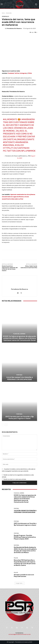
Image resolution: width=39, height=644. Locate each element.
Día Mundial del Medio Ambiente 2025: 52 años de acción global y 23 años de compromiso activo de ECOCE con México (25, 550)
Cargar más (19, 583)
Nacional (16, 545)
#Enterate (9, 142)
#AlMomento (10, 119)
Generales (9, 13)
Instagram (23, 73)
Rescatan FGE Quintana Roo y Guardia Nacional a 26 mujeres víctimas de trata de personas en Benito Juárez (25, 563)
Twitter (17, 73)
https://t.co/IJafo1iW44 (16, 148)
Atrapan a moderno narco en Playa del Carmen (24, 576)
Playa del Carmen (19, 334)
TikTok (30, 73)
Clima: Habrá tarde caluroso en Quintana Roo (29, 267)
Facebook (11, 73)
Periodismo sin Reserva (14, 28)
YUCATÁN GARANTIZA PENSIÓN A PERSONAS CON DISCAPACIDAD (20, 378)
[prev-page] (3, 425)
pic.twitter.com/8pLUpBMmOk (19, 151)
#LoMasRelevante (24, 139)
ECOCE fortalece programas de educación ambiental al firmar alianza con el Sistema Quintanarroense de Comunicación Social (19, 338)
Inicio (3, 13)
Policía (16, 558)
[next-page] (6, 425)
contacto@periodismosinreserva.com (20, 634)
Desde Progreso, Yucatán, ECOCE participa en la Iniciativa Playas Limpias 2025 (25, 537)
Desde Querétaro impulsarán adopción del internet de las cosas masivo (10, 268)
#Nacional (9, 145)
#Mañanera (28, 119)
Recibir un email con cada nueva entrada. (15, 479)
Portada (19, 375)
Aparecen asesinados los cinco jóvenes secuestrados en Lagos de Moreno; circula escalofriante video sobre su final (18, 197)
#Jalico (19, 145)
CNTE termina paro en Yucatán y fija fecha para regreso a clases (19, 418)
